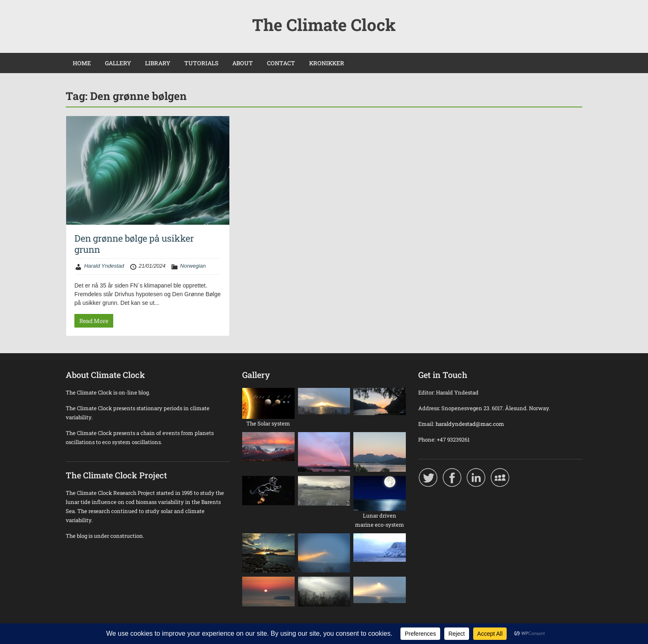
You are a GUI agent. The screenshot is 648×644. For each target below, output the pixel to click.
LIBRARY (158, 63)
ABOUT (243, 63)
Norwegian (193, 266)
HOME (82, 63)
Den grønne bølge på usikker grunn (134, 244)
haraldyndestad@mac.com (470, 424)
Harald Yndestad (104, 266)
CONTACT (281, 63)
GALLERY (118, 63)
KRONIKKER (327, 63)
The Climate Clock (324, 25)
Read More (94, 321)
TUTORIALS (201, 63)
